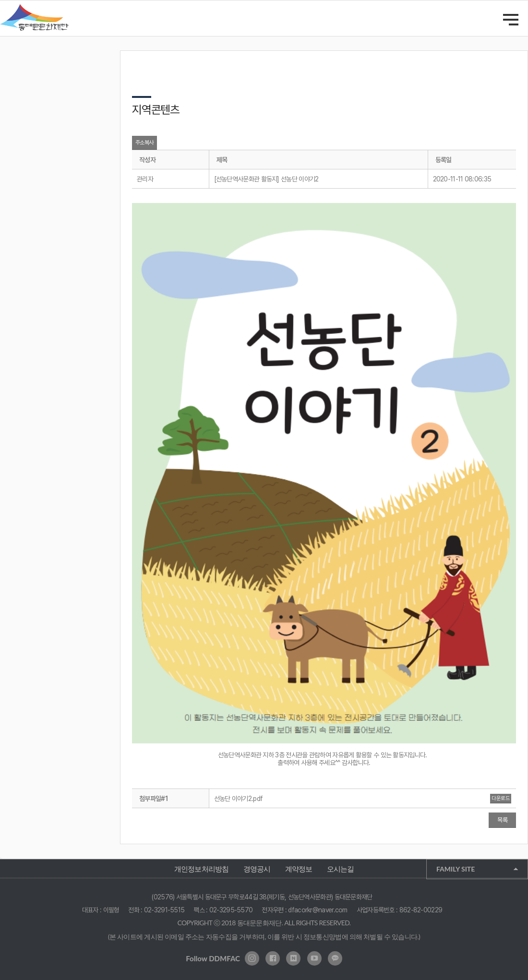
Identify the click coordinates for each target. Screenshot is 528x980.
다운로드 (501, 798)
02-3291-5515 (164, 910)
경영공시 (257, 869)
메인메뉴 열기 (511, 20)
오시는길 (341, 869)
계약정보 (299, 869)
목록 (502, 820)
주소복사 (144, 143)
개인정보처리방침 (202, 869)
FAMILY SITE (456, 869)
